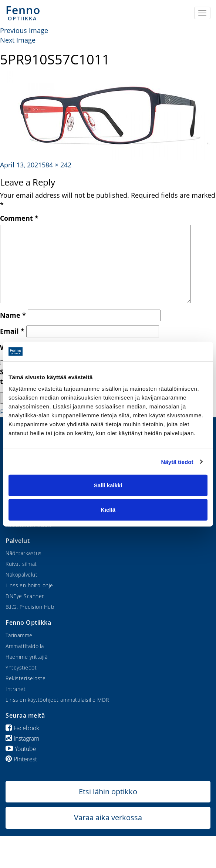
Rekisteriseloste (26, 678)
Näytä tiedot (177, 462)
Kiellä (108, 509)
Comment (19, 218)
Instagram (22, 738)
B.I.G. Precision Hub (30, 607)
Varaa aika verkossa (108, 817)
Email (12, 331)
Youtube (21, 749)
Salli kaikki (108, 485)
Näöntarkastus (24, 553)
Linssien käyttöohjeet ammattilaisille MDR (57, 700)
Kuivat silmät (21, 564)
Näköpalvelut (21, 575)
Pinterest (21, 759)
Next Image (18, 40)
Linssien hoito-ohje (29, 585)
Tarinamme (19, 635)
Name (13, 315)
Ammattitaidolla (25, 646)
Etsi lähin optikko (108, 792)
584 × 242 (57, 165)
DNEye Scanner (25, 596)
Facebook (22, 728)
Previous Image (24, 30)
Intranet (16, 689)
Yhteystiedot (21, 667)
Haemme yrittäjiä (26, 657)
